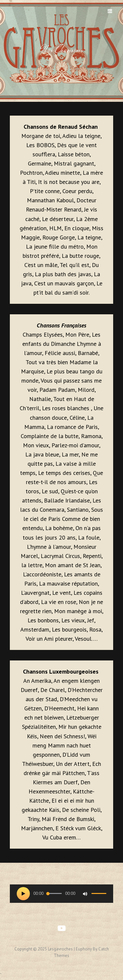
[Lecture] (23, 894)
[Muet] (85, 894)
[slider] (54, 893)
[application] (61, 894)
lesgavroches (60, 949)
